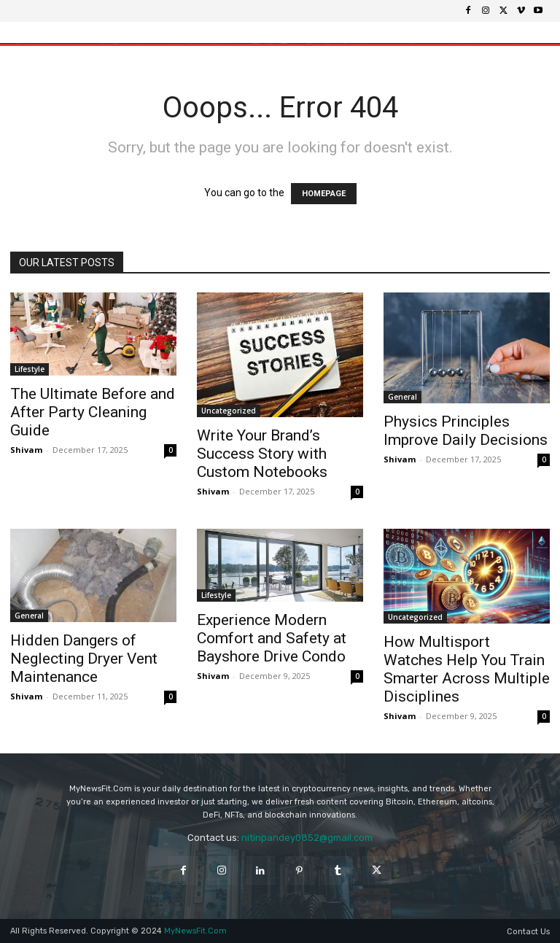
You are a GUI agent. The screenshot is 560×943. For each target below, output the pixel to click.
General (402, 397)
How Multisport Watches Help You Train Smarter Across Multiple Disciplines (467, 669)
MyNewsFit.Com (195, 931)
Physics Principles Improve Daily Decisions (466, 431)
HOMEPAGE (324, 194)
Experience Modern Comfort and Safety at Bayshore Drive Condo (272, 638)
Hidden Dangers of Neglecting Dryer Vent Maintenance (84, 659)
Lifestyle (30, 369)
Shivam (26, 450)
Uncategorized (229, 411)
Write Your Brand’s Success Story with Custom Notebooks (262, 454)
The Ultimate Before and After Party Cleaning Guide (93, 412)
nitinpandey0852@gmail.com (307, 838)
